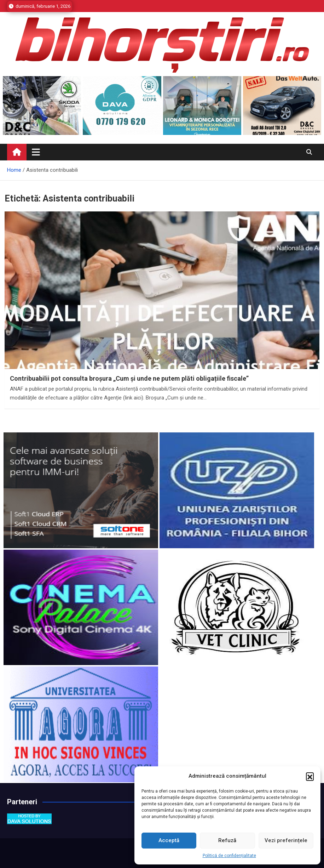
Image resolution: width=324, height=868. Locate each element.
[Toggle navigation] (36, 152)
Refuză (227, 840)
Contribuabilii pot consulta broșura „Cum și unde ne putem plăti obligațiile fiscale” (129, 378)
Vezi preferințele (286, 840)
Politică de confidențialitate (229, 856)
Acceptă (169, 840)
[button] (310, 776)
